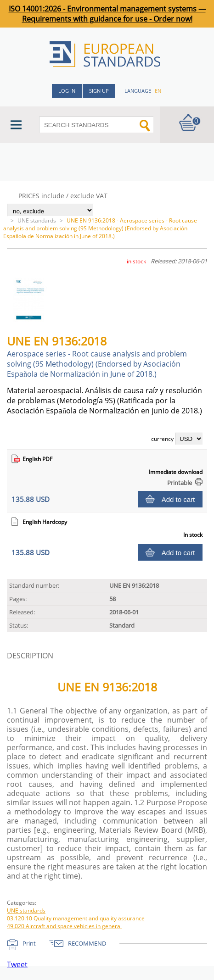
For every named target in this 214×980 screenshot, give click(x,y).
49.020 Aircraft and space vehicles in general (64, 926)
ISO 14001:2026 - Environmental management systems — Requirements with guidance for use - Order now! (107, 14)
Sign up (99, 91)
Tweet (17, 964)
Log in (67, 91)
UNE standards (37, 220)
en (158, 91)
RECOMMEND (87, 943)
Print (29, 943)
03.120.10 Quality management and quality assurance (76, 918)
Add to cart (178, 499)
